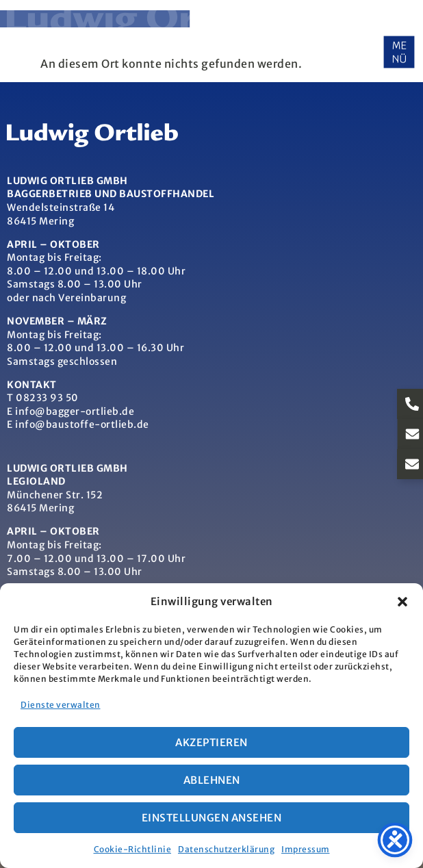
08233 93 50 (47, 398)
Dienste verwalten (61, 705)
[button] (402, 602)
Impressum (306, 849)
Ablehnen (212, 780)
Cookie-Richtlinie (133, 849)
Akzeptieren (211, 742)
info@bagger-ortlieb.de (75, 411)
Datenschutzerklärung (226, 849)
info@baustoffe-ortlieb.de (82, 424)
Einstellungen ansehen (212, 818)
